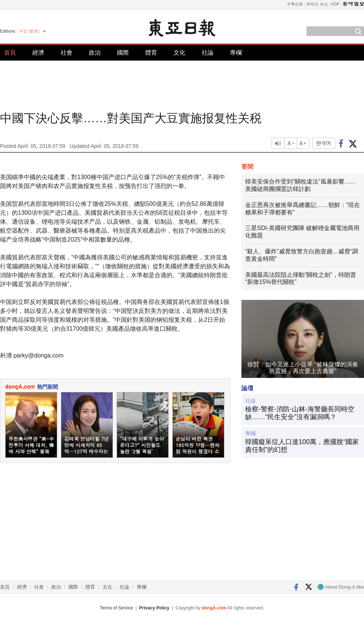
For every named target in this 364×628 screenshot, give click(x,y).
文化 (179, 53)
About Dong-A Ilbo (341, 587)
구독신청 (295, 4)
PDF (335, 4)
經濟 (38, 53)
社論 (208, 53)
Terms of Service (116, 608)
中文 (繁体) (29, 31)
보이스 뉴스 (317, 4)
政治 (95, 53)
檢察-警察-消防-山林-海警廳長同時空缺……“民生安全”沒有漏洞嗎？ (300, 413)
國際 (123, 53)
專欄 (236, 53)
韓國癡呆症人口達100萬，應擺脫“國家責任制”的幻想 (302, 446)
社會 (66, 53)
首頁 (10, 53)
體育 (151, 53)
